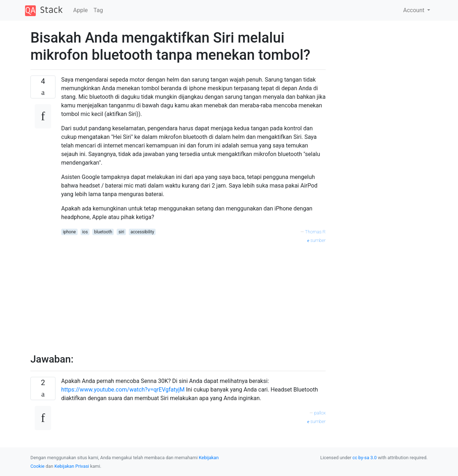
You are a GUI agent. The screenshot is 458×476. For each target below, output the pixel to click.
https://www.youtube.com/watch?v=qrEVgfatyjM (123, 390)
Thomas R (315, 232)
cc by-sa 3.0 (365, 458)
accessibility (142, 232)
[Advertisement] (193, 295)
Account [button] (415, 10)
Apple (81, 10)
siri (121, 232)
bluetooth (103, 232)
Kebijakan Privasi (72, 466)
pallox (320, 413)
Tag (98, 10)
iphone (69, 232)
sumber (316, 240)
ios (85, 232)
